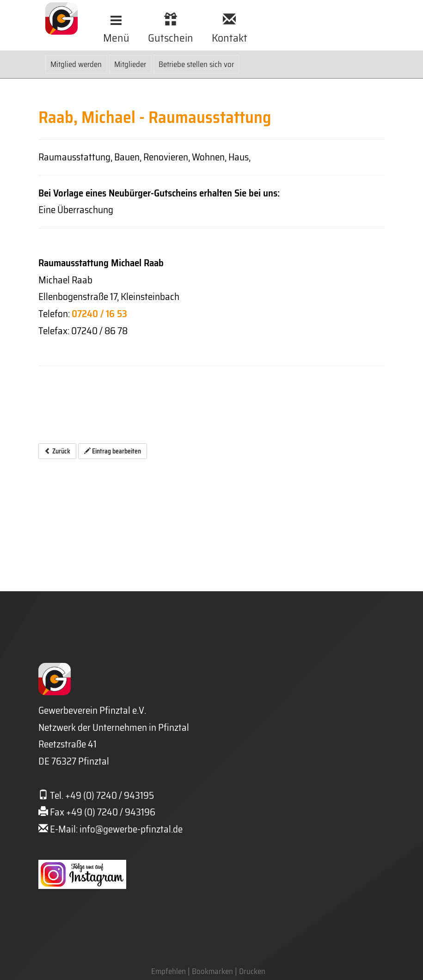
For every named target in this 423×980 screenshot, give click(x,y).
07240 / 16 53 (99, 314)
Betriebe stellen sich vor (196, 64)
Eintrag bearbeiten (113, 451)
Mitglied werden (76, 64)
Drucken (252, 971)
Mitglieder (130, 64)
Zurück (57, 451)
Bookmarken (212, 971)
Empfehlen (169, 971)
